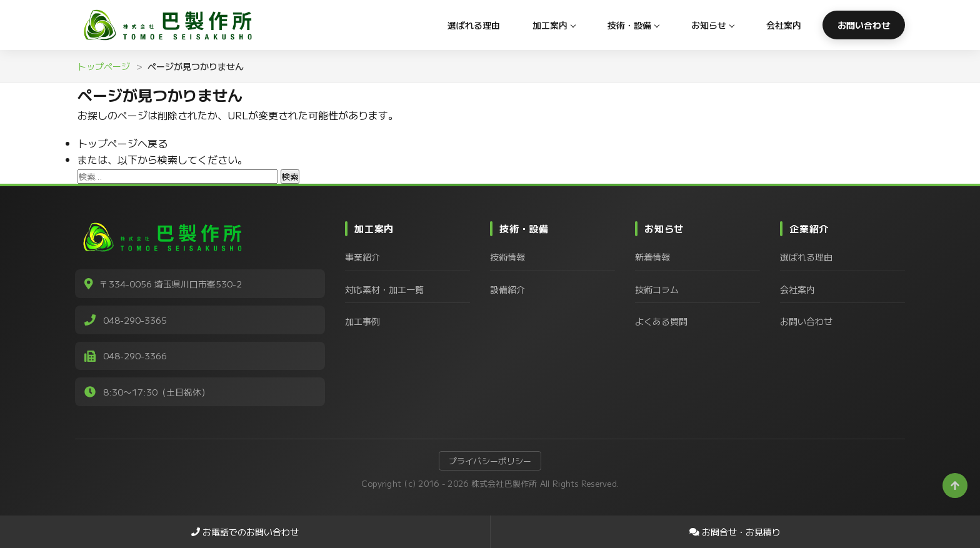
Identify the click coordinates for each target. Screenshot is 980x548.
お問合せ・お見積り (735, 532)
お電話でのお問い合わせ (245, 532)
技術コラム (657, 289)
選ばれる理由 (474, 25)
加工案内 (550, 25)
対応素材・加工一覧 (384, 289)
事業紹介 (362, 257)
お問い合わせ (864, 25)
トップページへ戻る (122, 143)
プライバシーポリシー (490, 463)
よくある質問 (661, 321)
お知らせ (709, 25)
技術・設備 (629, 25)
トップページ (104, 66)
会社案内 (784, 25)
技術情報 (507, 257)
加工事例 (362, 321)
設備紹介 (507, 289)
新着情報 (652, 257)
